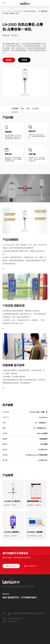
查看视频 (24, 60)
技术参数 (35, 109)
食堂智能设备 (18, 11)
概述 (28, 109)
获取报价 (9, 60)
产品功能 (15, 109)
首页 (4, 11)
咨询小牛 (11, 566)
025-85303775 (31, 566)
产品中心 (10, 11)
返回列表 (43, 11)
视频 (22, 109)
